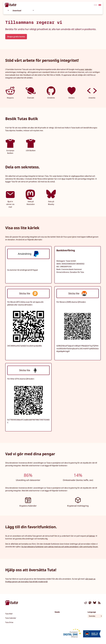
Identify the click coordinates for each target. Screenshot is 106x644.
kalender (88, 69)
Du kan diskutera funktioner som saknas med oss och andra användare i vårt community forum (60, 547)
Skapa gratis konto (16, 37)
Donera (72, 92)
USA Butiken (31, 145)
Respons (10, 92)
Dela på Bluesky (51, 197)
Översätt (31, 92)
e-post (81, 69)
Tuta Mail (9, 614)
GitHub (92, 536)
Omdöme (51, 92)
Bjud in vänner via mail (10, 199)
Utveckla (92, 92)
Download (17, 11)
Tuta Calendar (11, 618)
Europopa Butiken (10, 146)
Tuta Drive (9, 622)
